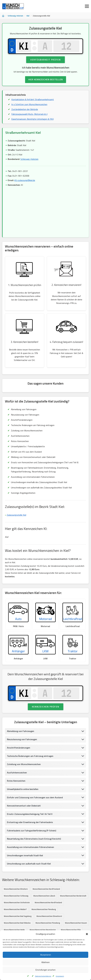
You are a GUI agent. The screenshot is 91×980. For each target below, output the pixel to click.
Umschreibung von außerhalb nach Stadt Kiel (29, 864)
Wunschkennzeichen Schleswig (16, 896)
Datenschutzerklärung (43, 976)
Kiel (28, 16)
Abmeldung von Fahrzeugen (21, 731)
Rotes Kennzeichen (16, 781)
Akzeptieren (46, 955)
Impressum (60, 976)
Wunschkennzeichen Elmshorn (16, 889)
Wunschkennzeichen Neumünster (43, 930)
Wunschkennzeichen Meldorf (15, 909)
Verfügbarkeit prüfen (46, 60)
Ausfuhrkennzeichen (17, 773)
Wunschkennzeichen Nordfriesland (46, 889)
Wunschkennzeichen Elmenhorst (49, 916)
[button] (87, 934)
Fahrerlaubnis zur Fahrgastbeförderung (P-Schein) (32, 831)
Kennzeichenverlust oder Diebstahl (24, 806)
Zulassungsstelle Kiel (16, 515)
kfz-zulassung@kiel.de (25, 180)
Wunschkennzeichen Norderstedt (73, 896)
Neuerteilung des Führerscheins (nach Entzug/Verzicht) (34, 839)
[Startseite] (3, 16)
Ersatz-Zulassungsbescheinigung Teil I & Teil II (30, 814)
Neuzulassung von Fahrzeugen (22, 739)
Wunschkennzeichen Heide (14, 930)
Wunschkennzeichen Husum (76, 923)
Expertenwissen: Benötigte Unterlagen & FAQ (33, 119)
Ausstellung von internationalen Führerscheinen (30, 847)
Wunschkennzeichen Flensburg (44, 909)
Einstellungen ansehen (46, 970)
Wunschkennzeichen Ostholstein (17, 903)
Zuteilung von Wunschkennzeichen (24, 764)
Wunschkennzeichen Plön (71, 930)
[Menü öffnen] (87, 6)
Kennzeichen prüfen (46, 707)
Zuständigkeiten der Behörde (25, 109)
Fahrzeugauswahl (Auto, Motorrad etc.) (29, 114)
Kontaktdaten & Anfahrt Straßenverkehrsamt (33, 100)
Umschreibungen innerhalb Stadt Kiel (25, 855)
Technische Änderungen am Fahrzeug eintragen (30, 756)
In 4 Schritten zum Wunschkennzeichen (29, 104)
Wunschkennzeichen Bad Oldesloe (17, 923)
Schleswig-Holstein (15, 16)
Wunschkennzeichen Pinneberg (48, 923)
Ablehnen (46, 962)
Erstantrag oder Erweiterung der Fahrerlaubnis (30, 822)
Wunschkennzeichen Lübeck (44, 896)
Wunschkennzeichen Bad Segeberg (18, 916)
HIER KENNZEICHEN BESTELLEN (46, 79)
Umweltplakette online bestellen (23, 789)
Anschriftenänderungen (19, 748)
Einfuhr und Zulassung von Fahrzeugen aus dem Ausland (35, 797)
